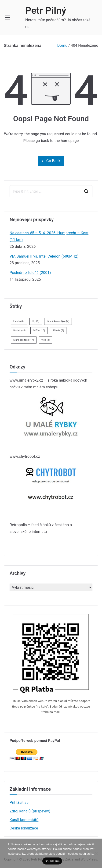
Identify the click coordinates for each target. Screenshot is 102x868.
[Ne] (96, 853)
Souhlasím (52, 861)
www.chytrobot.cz (25, 456)
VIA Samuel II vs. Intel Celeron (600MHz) (44, 256)
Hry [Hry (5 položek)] (36, 321)
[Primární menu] (7, 18)
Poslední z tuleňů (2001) (30, 273)
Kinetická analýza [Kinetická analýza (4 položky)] (58, 321)
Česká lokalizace (24, 828)
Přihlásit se (19, 802)
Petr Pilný (46, 11)
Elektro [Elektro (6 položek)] (19, 321)
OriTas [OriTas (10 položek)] (39, 331)
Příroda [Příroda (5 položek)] (58, 331)
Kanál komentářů (24, 820)
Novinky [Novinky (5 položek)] (19, 331)
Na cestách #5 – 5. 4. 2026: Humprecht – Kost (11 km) (49, 236)
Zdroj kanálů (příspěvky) (30, 811)
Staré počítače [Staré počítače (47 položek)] (24, 340)
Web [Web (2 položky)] (46, 340)
